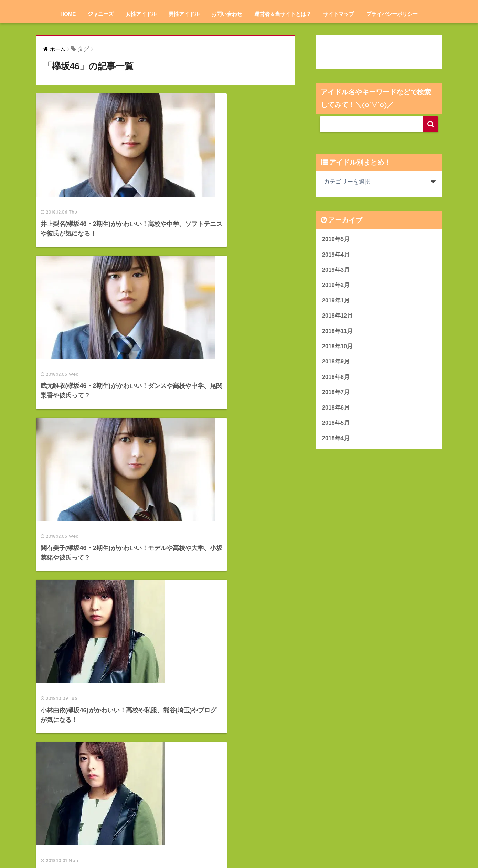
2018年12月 (338, 316)
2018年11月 (338, 332)
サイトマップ (339, 14)
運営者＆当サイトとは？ (283, 14)
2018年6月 (336, 409)
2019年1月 (336, 301)
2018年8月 (336, 378)
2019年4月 (336, 255)
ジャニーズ (101, 14)
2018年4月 (336, 439)
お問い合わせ (227, 14)
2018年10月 (338, 347)
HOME (68, 14)
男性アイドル (184, 14)
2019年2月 (336, 285)
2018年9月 (336, 363)
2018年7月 (336, 393)
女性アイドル (141, 14)
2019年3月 (336, 270)
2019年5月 (336, 239)
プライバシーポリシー (392, 14)
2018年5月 (336, 424)
